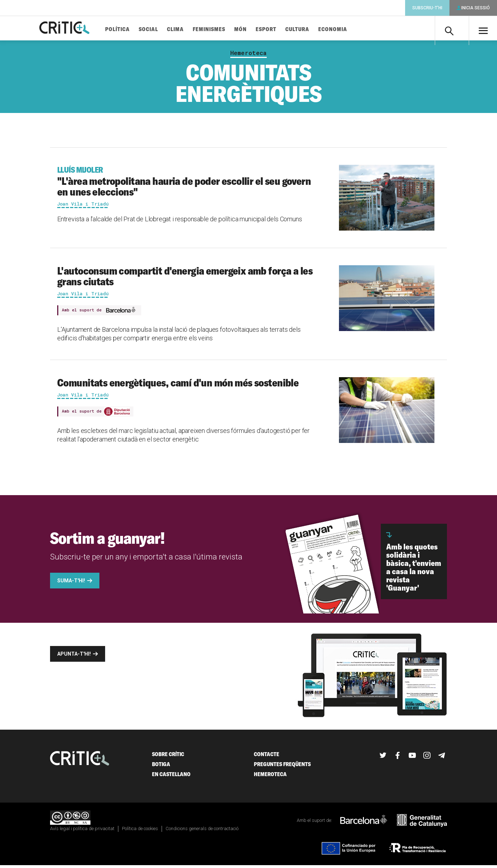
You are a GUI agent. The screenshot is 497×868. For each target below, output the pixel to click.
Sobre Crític (168, 757)
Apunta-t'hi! (74, 657)
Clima (187, 29)
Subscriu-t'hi (427, 8)
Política (129, 29)
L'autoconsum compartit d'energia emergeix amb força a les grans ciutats (185, 279)
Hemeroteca (248, 56)
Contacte (267, 757)
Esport (278, 29)
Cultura (309, 29)
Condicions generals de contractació (202, 831)
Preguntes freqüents (282, 767)
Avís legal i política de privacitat (82, 831)
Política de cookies (140, 831)
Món (252, 29)
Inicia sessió (476, 8)
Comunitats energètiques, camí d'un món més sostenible (178, 385)
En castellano (171, 777)
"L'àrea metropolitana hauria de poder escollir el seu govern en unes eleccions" (186, 184)
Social (160, 29)
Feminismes (221, 29)
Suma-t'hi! (71, 583)
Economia (345, 29)
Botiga (161, 767)
